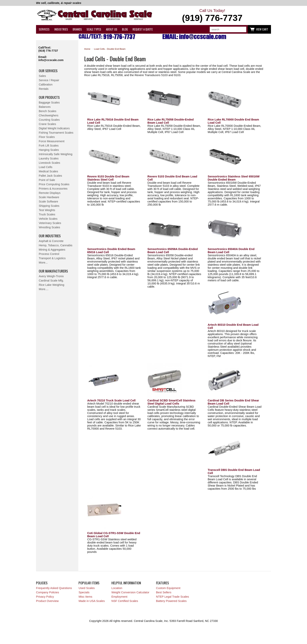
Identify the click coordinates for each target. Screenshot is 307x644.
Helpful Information (126, 583)
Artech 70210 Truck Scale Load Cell (111, 400)
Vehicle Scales (48, 219)
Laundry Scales (49, 158)
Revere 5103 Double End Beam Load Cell (172, 178)
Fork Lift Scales (49, 146)
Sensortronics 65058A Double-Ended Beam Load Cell (173, 251)
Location (117, 588)
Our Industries (50, 236)
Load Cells (46, 167)
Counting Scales (49, 120)
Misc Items (85, 597)
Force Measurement (52, 141)
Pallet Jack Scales (50, 176)
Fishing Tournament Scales (56, 133)
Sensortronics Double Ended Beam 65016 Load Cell (111, 251)
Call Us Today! (212, 16)
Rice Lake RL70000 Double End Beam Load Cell (233, 121)
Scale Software (48, 201)
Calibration (46, 85)
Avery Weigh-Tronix (51, 276)
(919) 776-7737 (48, 51)
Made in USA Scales (92, 601)
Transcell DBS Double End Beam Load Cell (234, 471)
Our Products (49, 97)
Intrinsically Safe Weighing (56, 154)
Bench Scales (48, 111)
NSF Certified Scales (125, 601)
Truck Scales (47, 214)
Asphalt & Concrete (51, 241)
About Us (112, 29)
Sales (42, 76)
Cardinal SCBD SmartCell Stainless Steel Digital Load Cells (171, 402)
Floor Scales (47, 137)
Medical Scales (48, 171)
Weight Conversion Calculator (130, 592)
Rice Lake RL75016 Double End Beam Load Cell (113, 121)
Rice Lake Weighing (51, 285)
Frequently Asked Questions (54, 588)
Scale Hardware (49, 197)
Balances (45, 107)
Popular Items (89, 583)
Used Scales (87, 588)
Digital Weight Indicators (54, 128)
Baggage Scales (49, 103)
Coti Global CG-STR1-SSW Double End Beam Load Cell (114, 535)
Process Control (49, 254)
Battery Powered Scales (171, 601)
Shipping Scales (49, 206)
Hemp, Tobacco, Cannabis (56, 245)
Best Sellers (164, 592)
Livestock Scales (49, 163)
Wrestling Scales (49, 227)
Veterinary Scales (50, 223)
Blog (125, 29)
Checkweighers (49, 115)
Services (44, 29)
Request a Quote (143, 29)
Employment (119, 597)
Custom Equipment (168, 588)
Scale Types (94, 29)
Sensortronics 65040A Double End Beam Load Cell (231, 251)
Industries (61, 29)
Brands (77, 29)
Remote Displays (50, 193)
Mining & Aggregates (52, 250)
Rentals (44, 89)
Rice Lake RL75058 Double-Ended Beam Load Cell (171, 121)
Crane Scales (47, 124)
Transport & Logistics (52, 258)
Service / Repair (49, 80)
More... (43, 263)
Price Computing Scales (54, 184)
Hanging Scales (49, 150)
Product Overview (47, 601)
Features (163, 583)
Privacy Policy (45, 597)
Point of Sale (47, 180)
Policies (42, 583)
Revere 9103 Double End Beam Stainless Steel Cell (108, 178)
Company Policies (47, 592)
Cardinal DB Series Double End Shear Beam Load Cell (233, 402)
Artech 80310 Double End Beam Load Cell (233, 326)
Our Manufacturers (53, 271)
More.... (44, 289)
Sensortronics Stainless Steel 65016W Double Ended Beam (234, 178)
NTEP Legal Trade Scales (172, 597)
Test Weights (47, 210)
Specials (84, 592)
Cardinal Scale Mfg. (51, 281)
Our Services (48, 71)
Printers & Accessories (53, 189)
